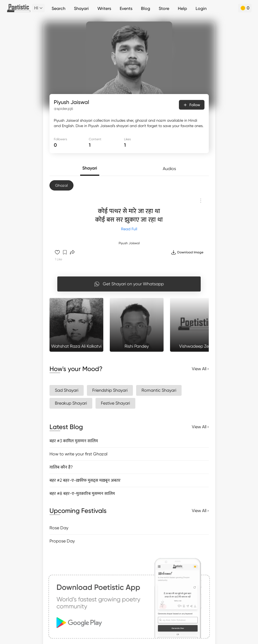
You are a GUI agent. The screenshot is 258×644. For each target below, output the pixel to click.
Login (201, 8)
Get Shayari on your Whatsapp (129, 284)
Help (182, 8)
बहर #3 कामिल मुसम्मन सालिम (74, 441)
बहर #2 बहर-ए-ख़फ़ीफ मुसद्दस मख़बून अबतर (85, 480)
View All (200, 369)
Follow (192, 105)
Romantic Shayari (159, 390)
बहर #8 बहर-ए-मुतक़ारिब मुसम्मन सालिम (82, 493)
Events (126, 8)
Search (59, 8)
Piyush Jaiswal (129, 243)
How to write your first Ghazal (78, 454)
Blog (146, 8)
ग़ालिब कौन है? (61, 467)
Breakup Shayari (71, 403)
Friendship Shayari (110, 390)
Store (164, 8)
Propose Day (62, 541)
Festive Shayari (115, 403)
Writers (104, 8)
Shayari (81, 8)
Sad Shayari (67, 390)
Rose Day (59, 528)
